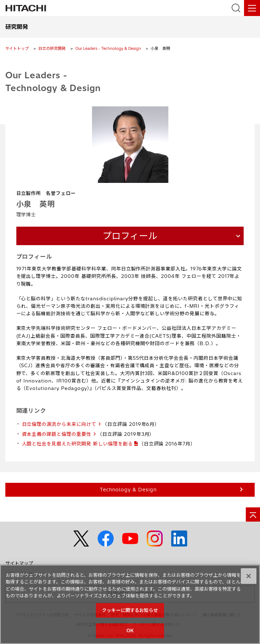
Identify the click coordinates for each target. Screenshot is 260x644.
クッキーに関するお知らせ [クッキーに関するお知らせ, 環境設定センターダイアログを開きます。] (130, 613)
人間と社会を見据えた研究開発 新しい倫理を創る (77, 442)
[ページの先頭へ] (253, 513)
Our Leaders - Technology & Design (108, 48)
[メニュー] (252, 8)
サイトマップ (19, 562)
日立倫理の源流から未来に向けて (59, 423)
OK (130, 633)
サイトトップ (17, 48)
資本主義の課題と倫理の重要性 (57, 433)
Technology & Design (128, 488)
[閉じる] (249, 579)
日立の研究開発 (52, 48)
